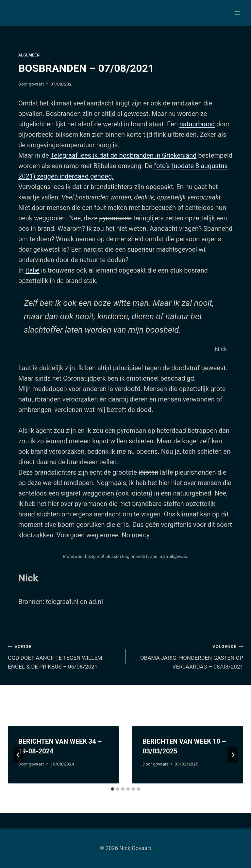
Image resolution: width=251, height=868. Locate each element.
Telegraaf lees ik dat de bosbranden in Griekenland (123, 155)
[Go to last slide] (18, 755)
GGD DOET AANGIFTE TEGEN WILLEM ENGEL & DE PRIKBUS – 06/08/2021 (64, 656)
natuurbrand (197, 124)
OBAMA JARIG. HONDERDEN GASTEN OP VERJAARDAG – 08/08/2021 (187, 656)
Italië (32, 270)
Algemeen (29, 55)
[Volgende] (233, 755)
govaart (36, 84)
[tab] (112, 789)
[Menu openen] (237, 13)
